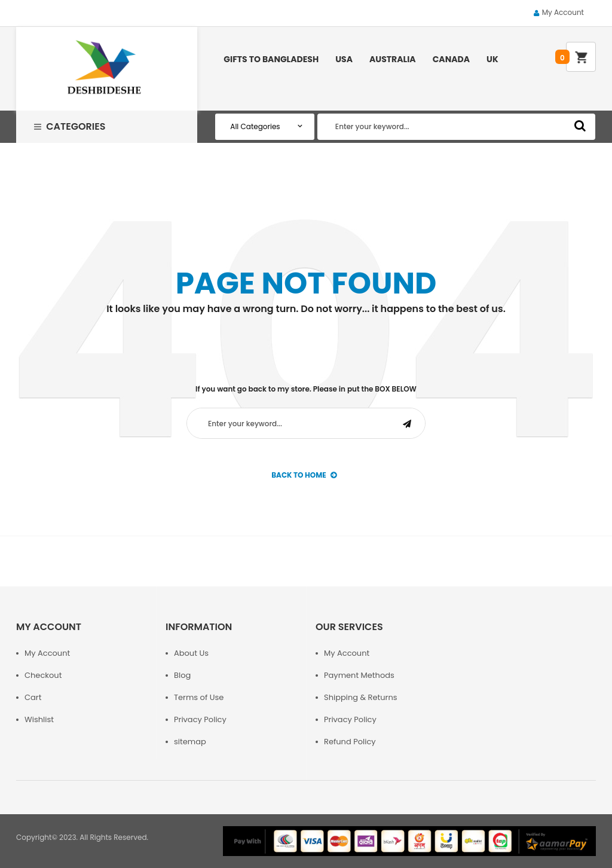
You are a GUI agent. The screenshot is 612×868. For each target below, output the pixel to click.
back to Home (304, 475)
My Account (563, 12)
